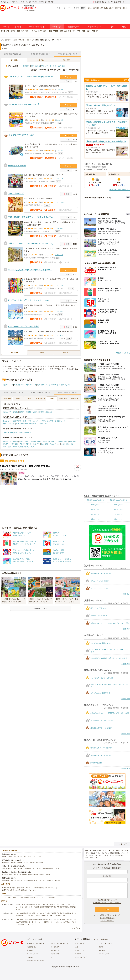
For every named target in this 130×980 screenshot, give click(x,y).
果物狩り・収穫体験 (10, 444)
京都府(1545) (19, 385)
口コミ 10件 (60, 120)
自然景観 (73, 441)
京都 (69, 31)
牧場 (39, 441)
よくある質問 (55, 947)
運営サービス (79, 950)
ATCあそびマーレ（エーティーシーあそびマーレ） (31, 77)
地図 (70, 93)
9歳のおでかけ (119, 519)
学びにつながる (47, 421)
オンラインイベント (37, 27)
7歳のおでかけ (119, 514)
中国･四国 (63, 399)
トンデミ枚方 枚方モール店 (21, 135)
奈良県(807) (53, 385)
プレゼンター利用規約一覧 (59, 943)
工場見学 (36, 444)
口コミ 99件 (60, 90)
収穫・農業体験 (22, 424)
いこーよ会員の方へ (107, 921)
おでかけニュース (95, 27)
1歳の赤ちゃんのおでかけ (119, 500)
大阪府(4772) (31, 385)
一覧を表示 (126, 594)
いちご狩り (19, 433)
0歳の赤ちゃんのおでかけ (96, 500)
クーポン (69, 77)
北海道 (12, 31)
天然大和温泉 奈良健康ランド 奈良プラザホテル (31, 217)
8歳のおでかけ (96, 519)
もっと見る (75, 928)
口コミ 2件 (59, 151)
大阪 (66, 31)
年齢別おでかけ (73, 27)
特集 (124, 27)
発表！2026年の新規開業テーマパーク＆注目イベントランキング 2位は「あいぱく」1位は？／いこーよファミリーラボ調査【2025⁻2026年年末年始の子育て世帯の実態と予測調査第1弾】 (46, 907)
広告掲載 (30, 950)
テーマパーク (24, 441)
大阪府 (28, 412)
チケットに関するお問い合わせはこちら (107, 915)
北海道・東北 (5, 31)
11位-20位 (41, 60)
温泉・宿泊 (44, 424)
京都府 (22, 412)
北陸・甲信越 (53, 31)
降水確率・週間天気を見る (120, 190)
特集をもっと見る (123, 353)
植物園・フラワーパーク (58, 441)
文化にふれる (60, 421)
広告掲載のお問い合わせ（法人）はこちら (107, 903)
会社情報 (102, 950)
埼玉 (35, 31)
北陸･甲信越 (41, 399)
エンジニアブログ (81, 957)
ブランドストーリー (105, 943)
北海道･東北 (7, 399)
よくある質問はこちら (107, 918)
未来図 (101, 947)
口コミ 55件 (59, 229)
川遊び (57, 869)
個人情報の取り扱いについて (107, 900)
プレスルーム (55, 950)
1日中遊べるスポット (123, 8)
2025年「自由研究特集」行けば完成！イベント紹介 (19, 890)
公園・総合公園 (59, 66)
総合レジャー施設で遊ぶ (12, 421)
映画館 (25, 874)
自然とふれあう (9, 424)
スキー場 (14, 880)
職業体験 (40, 863)
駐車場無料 (27, 869)
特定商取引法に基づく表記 (36, 961)
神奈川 (27, 31)
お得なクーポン (7, 869)
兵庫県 (35, 412)
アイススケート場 (24, 880)
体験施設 (45, 444)
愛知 (45, 31)
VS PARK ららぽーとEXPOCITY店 (24, 104)
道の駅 (27, 447)
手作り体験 (13, 863)
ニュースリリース (33, 954)
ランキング (57, 27)
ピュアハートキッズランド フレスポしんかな (29, 300)
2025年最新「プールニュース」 (44, 888)
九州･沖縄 (74, 399)
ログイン (126, 2)
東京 (23, 31)
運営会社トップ (80, 943)
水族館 (45, 441)
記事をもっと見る (41, 608)
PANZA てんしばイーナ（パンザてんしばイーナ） (30, 270)
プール (35, 857)
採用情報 (78, 954)
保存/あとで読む (99, 2)
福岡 (97, 31)
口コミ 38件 (59, 335)
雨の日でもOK (98, 8)
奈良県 (42, 412)
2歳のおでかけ (96, 505)
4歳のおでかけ (96, 510)
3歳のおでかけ (119, 505)
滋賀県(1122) (8, 385)
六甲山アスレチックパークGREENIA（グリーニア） (31, 243)
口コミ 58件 (59, 312)
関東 (19, 31)
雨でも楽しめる (7, 874)
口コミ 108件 (59, 202)
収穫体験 (33, 863)
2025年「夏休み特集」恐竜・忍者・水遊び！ (17, 888)
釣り (25, 857)
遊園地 (15, 441)
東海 (41, 31)
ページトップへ (122, 844)
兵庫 (73, 31)
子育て (112, 27)
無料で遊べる (18, 869)
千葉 (32, 31)
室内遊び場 (35, 66)
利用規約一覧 (31, 947)
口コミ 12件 (59, 255)
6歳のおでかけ (96, 514)
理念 (77, 947)
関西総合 (26, 66)
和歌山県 (49, 412)
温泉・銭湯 (7, 447)
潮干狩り (28, 433)
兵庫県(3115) (42, 385)
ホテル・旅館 (18, 447)
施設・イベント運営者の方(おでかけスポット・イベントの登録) (34, 897)
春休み (90, 8)
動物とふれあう (109, 8)
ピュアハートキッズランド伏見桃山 (24, 327)
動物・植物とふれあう (31, 421)
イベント (18, 27)
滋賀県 (15, 412)
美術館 (42, 874)
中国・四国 (81, 31)
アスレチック (46, 66)
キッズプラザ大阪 (16, 194)
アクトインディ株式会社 (100, 939)
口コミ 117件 (59, 179)
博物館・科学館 (25, 444)
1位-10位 (14, 60)
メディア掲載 (55, 954)
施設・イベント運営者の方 (36, 943)
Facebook (30, 957)
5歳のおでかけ (119, 510)
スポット (6, 27)
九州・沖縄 (91, 31)
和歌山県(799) (65, 385)
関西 (62, 31)
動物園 (33, 441)
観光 (33, 447)
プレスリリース (104, 954)
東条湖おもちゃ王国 (17, 166)
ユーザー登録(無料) (114, 2)
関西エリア (7, 412)
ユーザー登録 (6, 897)
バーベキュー (8, 433)
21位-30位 (67, 60)
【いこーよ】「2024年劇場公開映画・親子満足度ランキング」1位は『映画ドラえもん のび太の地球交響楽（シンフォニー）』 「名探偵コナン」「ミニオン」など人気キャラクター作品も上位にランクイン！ (46, 922)
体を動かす (34, 424)
